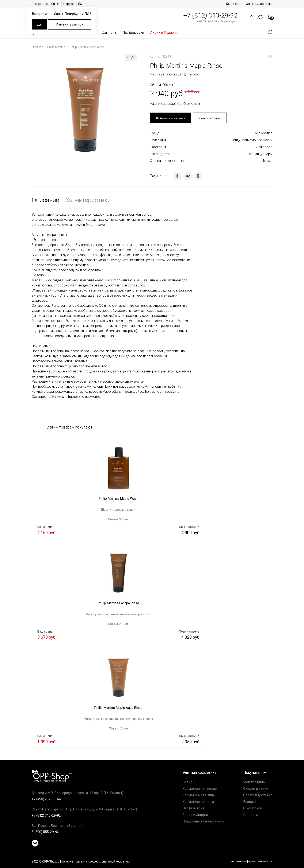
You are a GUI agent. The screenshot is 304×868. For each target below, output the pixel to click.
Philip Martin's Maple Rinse (87, 47)
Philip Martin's (57, 47)
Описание (45, 201)
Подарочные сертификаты (203, 821)
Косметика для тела (198, 802)
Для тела (109, 33)
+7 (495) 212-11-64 (46, 799)
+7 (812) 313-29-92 (210, 15)
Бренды (189, 782)
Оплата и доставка (259, 4)
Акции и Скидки (195, 815)
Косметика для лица (199, 795)
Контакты (233, 4)
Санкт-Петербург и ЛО (67, 4)
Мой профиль (254, 782)
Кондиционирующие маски (252, 141)
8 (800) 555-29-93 (45, 832)
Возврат (250, 802)
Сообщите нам (189, 104)
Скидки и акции (256, 789)
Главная (38, 47)
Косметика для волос (199, 789)
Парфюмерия (133, 33)
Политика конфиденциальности (250, 862)
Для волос (264, 148)
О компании (253, 808)
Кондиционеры (261, 155)
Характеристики (88, 201)
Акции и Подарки (164, 33)
